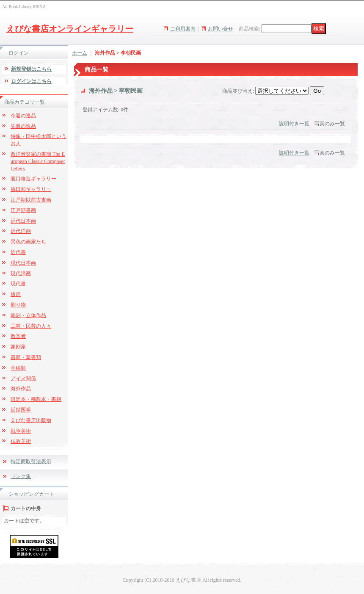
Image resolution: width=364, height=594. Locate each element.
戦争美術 (21, 431)
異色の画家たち (28, 242)
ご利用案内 (183, 29)
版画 (16, 294)
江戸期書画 (23, 210)
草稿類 (18, 368)
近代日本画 (23, 221)
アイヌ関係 (23, 379)
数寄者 (18, 336)
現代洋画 (21, 274)
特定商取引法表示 (31, 461)
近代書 (18, 252)
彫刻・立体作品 (28, 315)
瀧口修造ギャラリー (33, 179)
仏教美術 (21, 441)
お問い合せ (221, 29)
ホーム (80, 53)
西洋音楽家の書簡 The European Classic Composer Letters (38, 161)
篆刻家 (18, 347)
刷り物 (18, 305)
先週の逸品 (23, 126)
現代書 (18, 284)
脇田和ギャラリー (31, 189)
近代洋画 (21, 231)
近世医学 (21, 410)
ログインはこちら (31, 81)
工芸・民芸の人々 (31, 326)
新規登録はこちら (31, 69)
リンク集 (21, 476)
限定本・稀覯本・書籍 (36, 399)
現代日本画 (23, 263)
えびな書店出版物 (31, 420)
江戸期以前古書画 (31, 200)
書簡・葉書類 (26, 357)
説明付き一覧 (294, 124)
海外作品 (21, 389)
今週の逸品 (23, 116)
